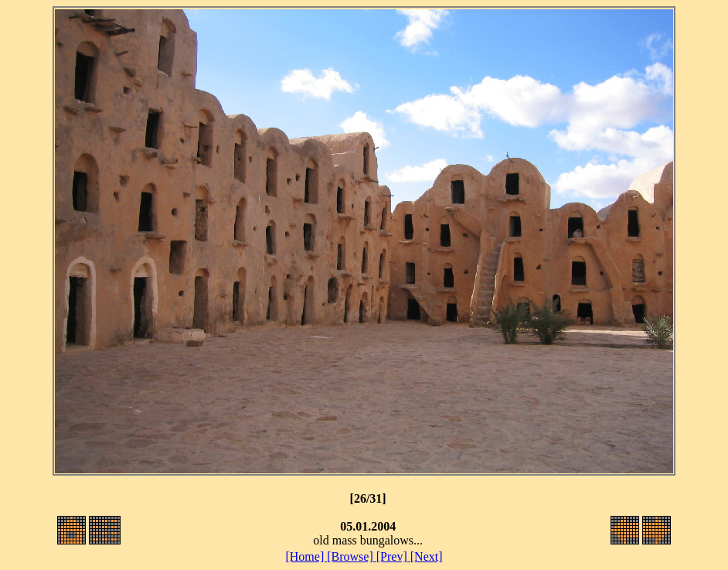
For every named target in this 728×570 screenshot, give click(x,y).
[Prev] (393, 556)
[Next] (427, 556)
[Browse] (352, 556)
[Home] (306, 556)
